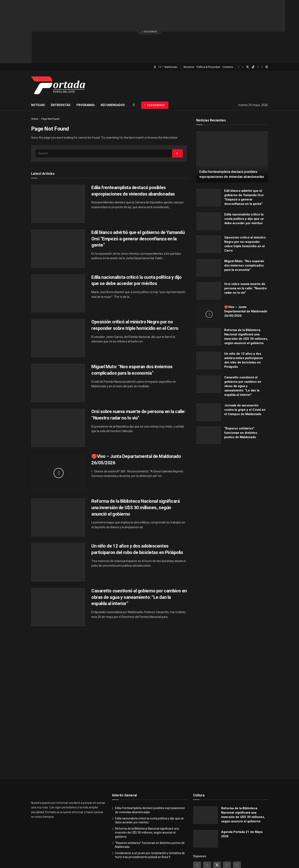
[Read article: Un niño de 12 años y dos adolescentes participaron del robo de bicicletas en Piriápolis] (58, 529)
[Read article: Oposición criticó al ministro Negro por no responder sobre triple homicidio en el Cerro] (58, 305)
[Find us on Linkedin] (227, 832)
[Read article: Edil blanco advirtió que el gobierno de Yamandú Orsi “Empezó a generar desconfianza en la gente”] (58, 215)
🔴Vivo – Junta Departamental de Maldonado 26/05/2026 (246, 278)
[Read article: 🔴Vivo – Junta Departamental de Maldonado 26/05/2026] (58, 439)
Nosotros (189, 34)
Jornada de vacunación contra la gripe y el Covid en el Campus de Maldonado (245, 376)
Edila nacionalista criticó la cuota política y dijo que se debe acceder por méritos (244, 185)
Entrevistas (61, 72)
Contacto (228, 34)
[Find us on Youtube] (258, 34)
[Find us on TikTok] (253, 34)
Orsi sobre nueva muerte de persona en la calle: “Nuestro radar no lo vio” (246, 255)
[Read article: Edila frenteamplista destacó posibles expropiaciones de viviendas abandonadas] (58, 170)
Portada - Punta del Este (54, 855)
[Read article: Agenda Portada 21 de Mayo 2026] (206, 805)
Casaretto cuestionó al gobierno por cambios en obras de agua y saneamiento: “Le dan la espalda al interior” (139, 564)
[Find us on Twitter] (248, 34)
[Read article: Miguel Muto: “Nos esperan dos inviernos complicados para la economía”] (58, 350)
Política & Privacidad (208, 34)
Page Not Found (50, 86)
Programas (86, 72)
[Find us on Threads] (267, 34)
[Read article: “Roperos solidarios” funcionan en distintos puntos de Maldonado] (209, 402)
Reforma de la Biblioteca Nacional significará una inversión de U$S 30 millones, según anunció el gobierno (135, 474)
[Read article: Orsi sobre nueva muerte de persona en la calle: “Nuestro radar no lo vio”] (58, 394)
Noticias (38, 72)
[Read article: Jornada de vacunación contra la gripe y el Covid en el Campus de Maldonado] (209, 379)
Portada (147, 855)
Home (35, 86)
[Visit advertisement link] (232, 455)
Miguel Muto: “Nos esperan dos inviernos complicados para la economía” (244, 232)
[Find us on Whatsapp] (262, 34)
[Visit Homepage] (58, 52)
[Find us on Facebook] (243, 34)
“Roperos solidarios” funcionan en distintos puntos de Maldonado (241, 399)
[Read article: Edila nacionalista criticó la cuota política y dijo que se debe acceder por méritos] (58, 260)
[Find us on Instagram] (239, 34)
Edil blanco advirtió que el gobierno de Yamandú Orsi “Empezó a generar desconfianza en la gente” (138, 205)
